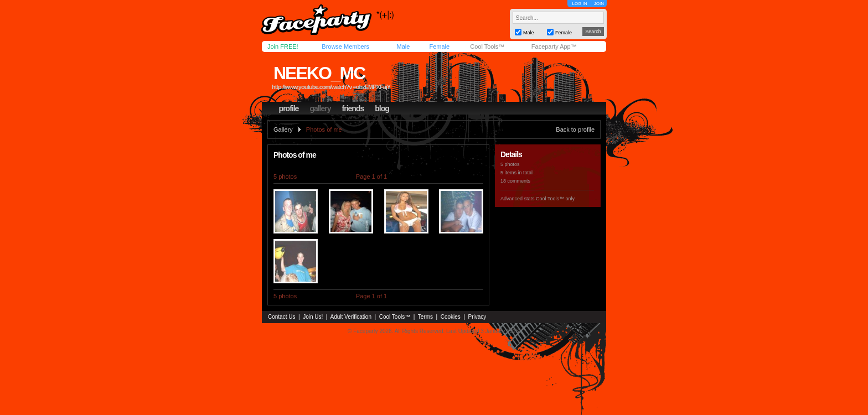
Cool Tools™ (487, 46)
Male (403, 46)
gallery (320, 108)
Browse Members (345, 46)
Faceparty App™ (554, 46)
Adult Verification (351, 317)
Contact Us (281, 317)
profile (289, 108)
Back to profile (575, 129)
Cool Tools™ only (555, 199)
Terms (425, 317)
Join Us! (313, 317)
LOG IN (579, 4)
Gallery (283, 129)
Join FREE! (283, 46)
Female (439, 46)
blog (382, 108)
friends (353, 108)
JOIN (599, 4)
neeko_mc (319, 73)
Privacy (477, 317)
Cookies (451, 317)
